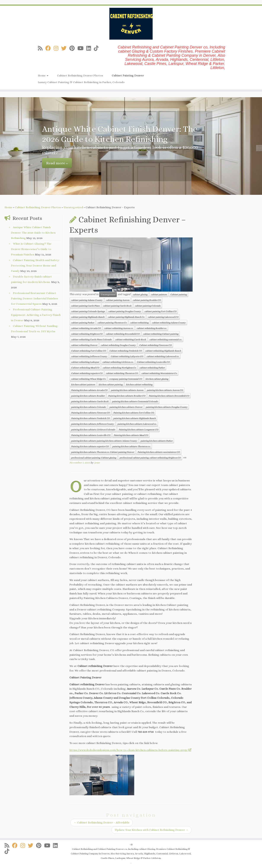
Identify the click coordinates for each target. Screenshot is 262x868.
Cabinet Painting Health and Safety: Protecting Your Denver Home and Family (35, 265)
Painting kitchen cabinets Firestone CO (90, 413)
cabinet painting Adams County (87, 300)
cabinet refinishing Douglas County (118, 345)
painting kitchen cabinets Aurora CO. (165, 390)
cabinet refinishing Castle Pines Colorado (91, 339)
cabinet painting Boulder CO (147, 300)
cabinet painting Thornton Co (112, 323)
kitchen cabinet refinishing (139, 384)
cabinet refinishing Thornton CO (122, 373)
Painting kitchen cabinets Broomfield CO (169, 396)
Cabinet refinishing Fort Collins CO (89, 351)
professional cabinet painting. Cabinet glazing (94, 458)
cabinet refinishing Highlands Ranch (163, 351)
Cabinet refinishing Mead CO (85, 368)
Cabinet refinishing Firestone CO (155, 345)
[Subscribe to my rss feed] (42, 48)
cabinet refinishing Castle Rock (131, 339)
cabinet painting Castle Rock (117, 306)
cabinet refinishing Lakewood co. (163, 356)
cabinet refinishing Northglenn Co (119, 368)
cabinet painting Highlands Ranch (88, 317)
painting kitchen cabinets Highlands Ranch (134, 418)
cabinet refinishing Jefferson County (89, 356)
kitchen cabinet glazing (157, 379)
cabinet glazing (140, 294)
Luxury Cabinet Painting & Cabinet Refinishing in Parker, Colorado (81, 82)
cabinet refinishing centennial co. (166, 339)
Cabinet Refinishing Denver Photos (80, 75)
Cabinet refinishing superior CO (87, 373)
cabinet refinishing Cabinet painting (161, 334)
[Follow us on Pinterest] (73, 48)
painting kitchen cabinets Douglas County (167, 407)
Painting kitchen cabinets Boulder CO (127, 396)
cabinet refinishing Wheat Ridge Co (88, 379)
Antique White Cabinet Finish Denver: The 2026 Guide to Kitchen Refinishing (33, 233)
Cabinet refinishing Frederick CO (126, 351)
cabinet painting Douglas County (125, 311)
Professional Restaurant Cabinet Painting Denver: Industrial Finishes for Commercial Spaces (34, 298)
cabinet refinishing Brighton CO (87, 334)
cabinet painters (159, 294)
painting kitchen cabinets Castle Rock (90, 401)
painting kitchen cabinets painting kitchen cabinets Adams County (104, 441)
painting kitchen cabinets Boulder (88, 396)
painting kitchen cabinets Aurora (127, 390)
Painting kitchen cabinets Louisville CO (91, 435)
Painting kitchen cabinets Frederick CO (90, 418)
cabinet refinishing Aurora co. (119, 328)
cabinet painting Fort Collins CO (160, 311)
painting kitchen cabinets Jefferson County (93, 424)
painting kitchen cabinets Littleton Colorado (93, 429)
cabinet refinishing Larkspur (85, 362)
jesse (97, 463)
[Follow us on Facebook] (50, 48)
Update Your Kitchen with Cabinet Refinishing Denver (152, 830)
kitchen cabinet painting (111, 384)
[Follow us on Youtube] (82, 48)
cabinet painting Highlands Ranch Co (126, 317)
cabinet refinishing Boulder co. (152, 328)
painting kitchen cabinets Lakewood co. (137, 424)
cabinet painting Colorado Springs (88, 311)
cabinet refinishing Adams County (169, 323)
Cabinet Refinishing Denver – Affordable (102, 822)
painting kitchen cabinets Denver (126, 407)
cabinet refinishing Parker (152, 368)
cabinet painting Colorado (148, 306)
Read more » (57, 163)
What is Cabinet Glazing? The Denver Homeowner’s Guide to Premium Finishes (31, 249)
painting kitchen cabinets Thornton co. (131, 446)
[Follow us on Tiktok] (98, 48)
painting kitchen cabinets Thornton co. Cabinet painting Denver (103, 452)
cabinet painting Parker (83, 323)
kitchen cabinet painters (83, 384)
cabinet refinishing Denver (84, 345)
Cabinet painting (179, 294)
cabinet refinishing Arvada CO (86, 328)
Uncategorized (73, 207)
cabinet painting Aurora (118, 300)
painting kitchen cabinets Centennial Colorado (135, 401)
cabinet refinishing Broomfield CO (123, 334)
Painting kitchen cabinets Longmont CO (138, 429)
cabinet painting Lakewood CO (163, 317)
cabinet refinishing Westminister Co (159, 373)
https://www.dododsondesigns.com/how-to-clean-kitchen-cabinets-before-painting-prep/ (130, 750)
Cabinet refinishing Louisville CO (153, 362)
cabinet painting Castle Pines (85, 306)
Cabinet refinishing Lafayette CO (127, 356)
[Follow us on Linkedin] (90, 48)
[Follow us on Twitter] (65, 48)
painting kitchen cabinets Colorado (89, 407)
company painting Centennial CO (126, 379)
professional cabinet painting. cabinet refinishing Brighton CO (150, 458)
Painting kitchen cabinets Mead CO (131, 435)
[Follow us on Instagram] (57, 48)
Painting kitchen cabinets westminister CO (159, 452)
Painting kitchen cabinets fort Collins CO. (134, 413)
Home (43, 75)
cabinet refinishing (139, 323)
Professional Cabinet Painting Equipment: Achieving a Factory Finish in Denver (36, 315)
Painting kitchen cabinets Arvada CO (89, 390)
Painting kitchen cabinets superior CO (90, 446)
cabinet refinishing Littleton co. (118, 362)
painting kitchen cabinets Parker (157, 441)
